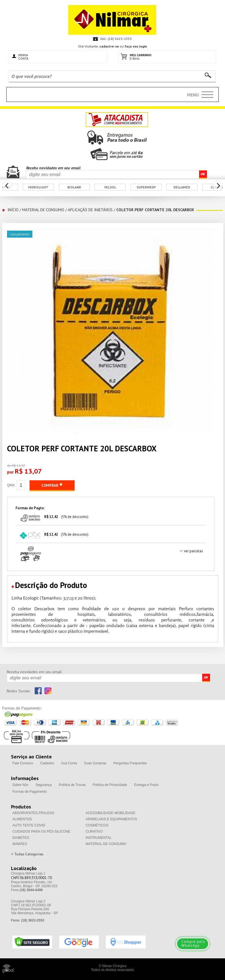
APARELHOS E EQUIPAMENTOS (111, 819)
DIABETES (21, 838)
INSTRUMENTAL (99, 838)
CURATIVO (94, 832)
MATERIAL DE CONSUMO (43, 210)
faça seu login (136, 46)
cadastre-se (109, 46)
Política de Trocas (72, 785)
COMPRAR (52, 485)
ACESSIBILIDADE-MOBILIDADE (111, 813)
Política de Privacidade (110, 785)
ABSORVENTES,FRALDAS (33, 813)
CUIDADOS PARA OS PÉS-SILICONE (41, 832)
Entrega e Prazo (146, 785)
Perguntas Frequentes (130, 763)
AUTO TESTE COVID (29, 825)
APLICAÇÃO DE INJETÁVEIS (90, 210)
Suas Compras (95, 763)
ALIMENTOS (22, 819)
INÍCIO (13, 210)
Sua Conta (69, 763)
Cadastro (47, 763)
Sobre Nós (20, 785)
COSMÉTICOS (97, 825)
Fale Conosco (23, 763)
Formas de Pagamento (30, 792)
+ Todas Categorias (27, 854)
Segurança (44, 785)
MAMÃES (20, 844)
